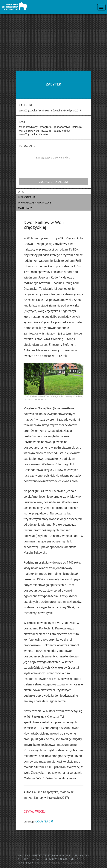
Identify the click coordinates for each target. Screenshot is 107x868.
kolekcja (77, 127)
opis (21, 192)
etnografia (46, 127)
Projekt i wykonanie (50, 863)
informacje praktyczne (35, 202)
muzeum (46, 131)
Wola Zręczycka (28, 110)
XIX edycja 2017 (72, 110)
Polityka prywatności (73, 863)
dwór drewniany (28, 127)
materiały (25, 208)
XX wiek (43, 134)
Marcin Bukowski (29, 131)
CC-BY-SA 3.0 (44, 821)
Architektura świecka (50, 110)
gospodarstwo (62, 127)
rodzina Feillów (61, 131)
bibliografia (27, 197)
